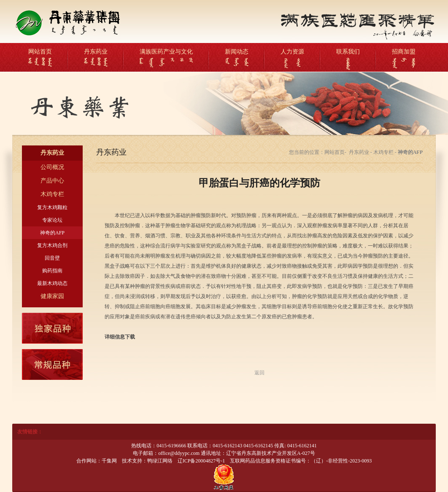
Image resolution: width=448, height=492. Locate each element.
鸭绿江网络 (160, 461)
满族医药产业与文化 (166, 52)
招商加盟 (404, 52)
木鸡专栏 (52, 194)
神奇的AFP (52, 233)
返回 (259, 373)
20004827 (205, 461)
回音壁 (52, 258)
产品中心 (52, 181)
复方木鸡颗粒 (52, 207)
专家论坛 (52, 220)
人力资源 (292, 52)
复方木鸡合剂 (52, 245)
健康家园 (52, 296)
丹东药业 (96, 52)
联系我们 (348, 52)
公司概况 (52, 167)
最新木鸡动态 (52, 283)
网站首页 (40, 52)
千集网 (109, 461)
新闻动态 (237, 52)
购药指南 (52, 271)
